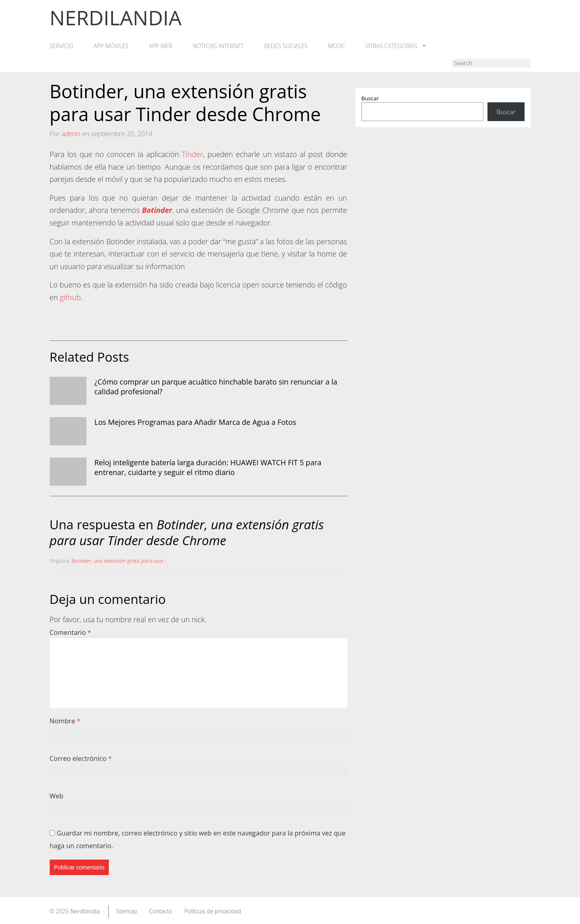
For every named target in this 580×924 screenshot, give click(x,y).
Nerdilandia (85, 911)
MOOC (337, 46)
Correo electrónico (81, 758)
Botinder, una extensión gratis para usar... (120, 561)
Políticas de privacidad (213, 911)
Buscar (370, 98)
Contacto (161, 911)
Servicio (62, 46)
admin (71, 134)
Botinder (157, 210)
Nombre (65, 721)
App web (160, 46)
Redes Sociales (286, 46)
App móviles (111, 46)
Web (57, 796)
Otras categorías (396, 46)
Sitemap (127, 911)
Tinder (192, 154)
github (70, 297)
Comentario (71, 632)
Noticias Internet (218, 46)
